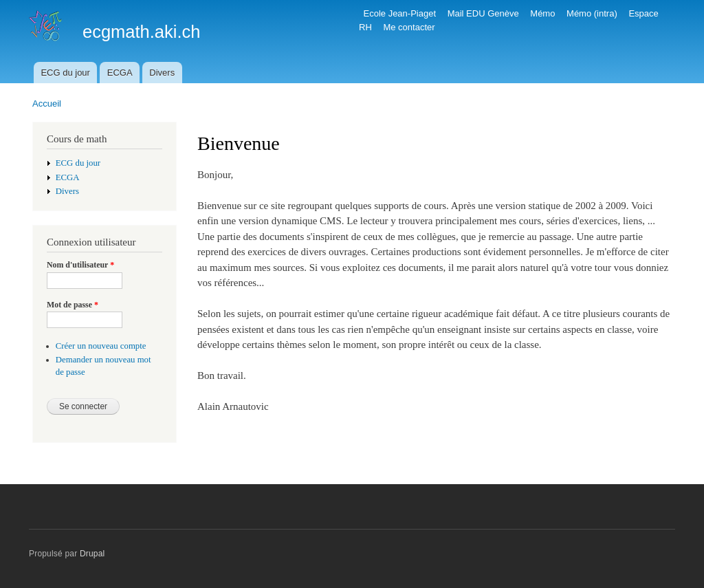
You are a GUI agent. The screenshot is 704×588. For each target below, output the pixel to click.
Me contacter (409, 27)
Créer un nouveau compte (101, 346)
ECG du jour (65, 73)
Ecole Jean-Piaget (400, 13)
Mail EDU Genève (483, 13)
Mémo (542, 13)
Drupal (92, 554)
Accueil (47, 104)
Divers (162, 73)
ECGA (120, 73)
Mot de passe (73, 305)
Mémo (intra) (592, 13)
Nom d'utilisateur (80, 265)
